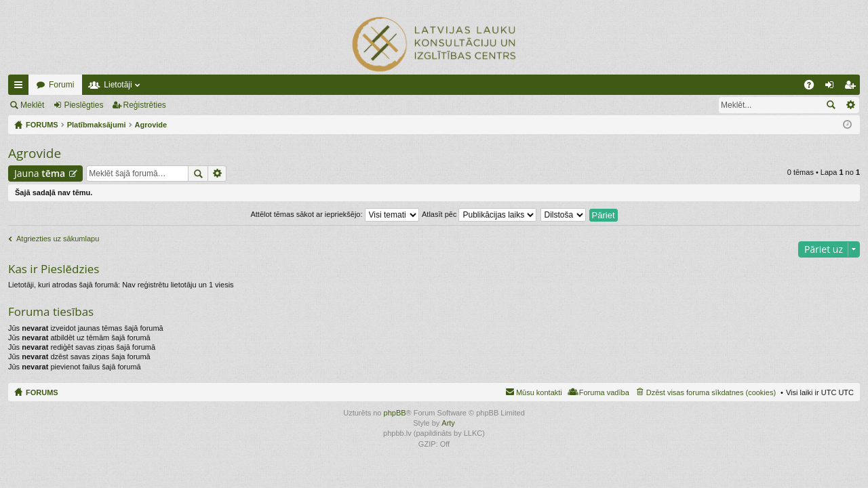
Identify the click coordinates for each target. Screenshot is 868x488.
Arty (448, 423)
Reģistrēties (145, 105)
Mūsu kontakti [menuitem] (539, 392)
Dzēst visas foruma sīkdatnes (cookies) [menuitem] (711, 392)
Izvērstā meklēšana (850, 105)
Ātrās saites (21, 87)
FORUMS (42, 392)
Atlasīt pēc (479, 214)
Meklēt (32, 105)
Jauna (40, 173)
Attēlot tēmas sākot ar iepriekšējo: (334, 214)
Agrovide (35, 153)
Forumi (61, 85)
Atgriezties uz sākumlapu (58, 239)
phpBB (395, 413)
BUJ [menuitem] (813, 87)
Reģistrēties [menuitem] (852, 87)
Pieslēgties (83, 105)
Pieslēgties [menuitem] (832, 87)
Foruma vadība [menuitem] (604, 392)
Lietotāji (118, 85)
